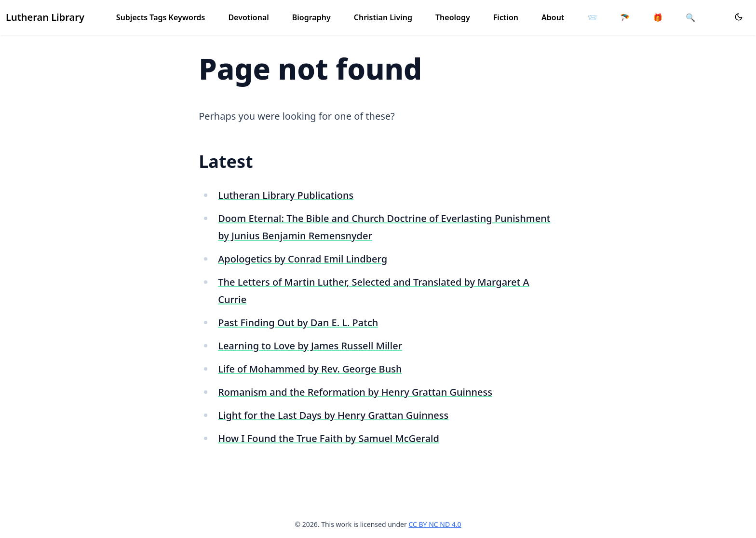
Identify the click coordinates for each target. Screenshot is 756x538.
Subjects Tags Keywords (161, 17)
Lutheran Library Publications (286, 195)
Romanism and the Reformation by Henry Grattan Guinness (355, 392)
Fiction (506, 17)
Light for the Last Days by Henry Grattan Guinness (333, 415)
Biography (311, 17)
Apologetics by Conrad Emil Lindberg (303, 259)
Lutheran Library (45, 17)
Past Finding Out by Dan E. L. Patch (298, 323)
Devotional (248, 17)
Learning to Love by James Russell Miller (310, 346)
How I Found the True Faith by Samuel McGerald (329, 438)
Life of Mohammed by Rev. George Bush (310, 369)
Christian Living (383, 17)
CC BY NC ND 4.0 (435, 524)
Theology (453, 17)
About (553, 17)
